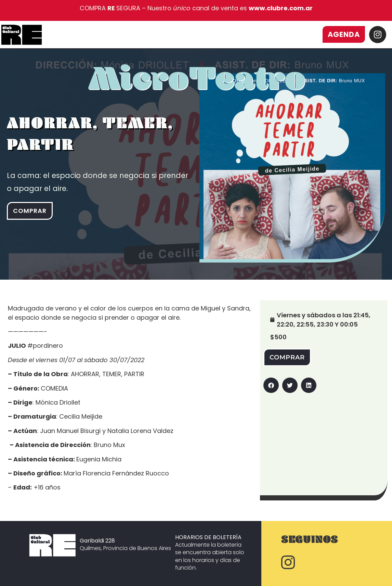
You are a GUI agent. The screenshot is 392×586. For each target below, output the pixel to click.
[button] (271, 385)
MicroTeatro (197, 87)
